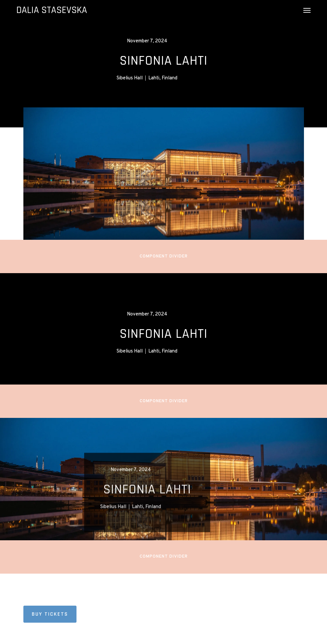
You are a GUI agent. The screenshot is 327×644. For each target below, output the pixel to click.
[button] (307, 10)
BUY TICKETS (50, 614)
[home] (52, 11)
